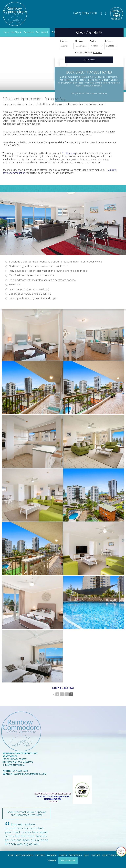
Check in (64, 41)
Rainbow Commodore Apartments (53, 796)
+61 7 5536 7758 (20, 771)
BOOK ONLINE (68, 861)
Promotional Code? (83, 53)
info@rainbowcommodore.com (29, 774)
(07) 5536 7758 (85, 13)
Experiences (29, 32)
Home (6, 32)
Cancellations (110, 855)
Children (108, 41)
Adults (93, 41)
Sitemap (52, 861)
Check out (80, 41)
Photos (63, 855)
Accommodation (25, 855)
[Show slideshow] (63, 688)
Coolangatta (68, 153)
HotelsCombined (53, 799)
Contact (45, 32)
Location (52, 855)
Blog (38, 32)
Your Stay (15, 32)
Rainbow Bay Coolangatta (18, 762)
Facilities (40, 855)
